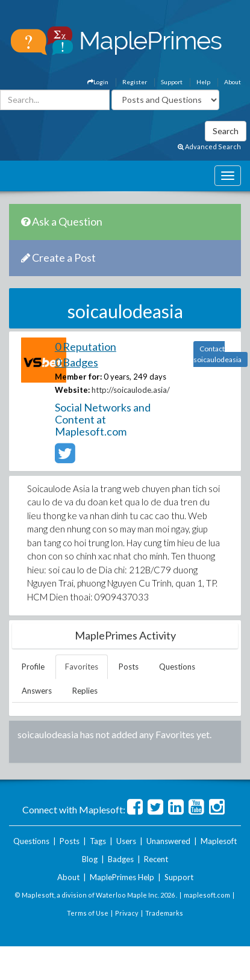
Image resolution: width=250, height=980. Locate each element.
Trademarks (164, 913)
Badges (121, 859)
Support (172, 82)
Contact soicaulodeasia (217, 354)
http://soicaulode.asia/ (131, 390)
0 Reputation (86, 347)
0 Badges (77, 362)
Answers (37, 691)
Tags (98, 841)
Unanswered (168, 841)
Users (126, 841)
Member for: (78, 377)
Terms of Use (88, 913)
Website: (72, 390)
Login (98, 82)
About (233, 82)
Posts (129, 667)
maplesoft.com (207, 895)
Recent (156, 859)
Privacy (127, 913)
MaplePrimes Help (122, 877)
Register (135, 82)
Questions (177, 667)
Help (203, 82)
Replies (85, 691)
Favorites (82, 667)
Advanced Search (209, 146)
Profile (33, 667)
